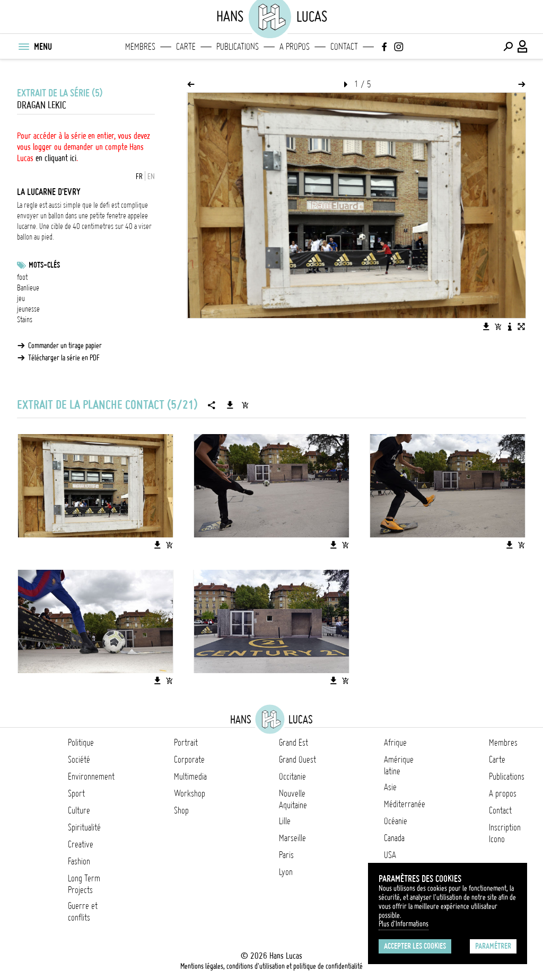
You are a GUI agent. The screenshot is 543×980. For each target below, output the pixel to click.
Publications (238, 47)
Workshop (190, 793)
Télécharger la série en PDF (64, 358)
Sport (76, 793)
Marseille (292, 838)
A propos (295, 47)
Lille (285, 821)
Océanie (396, 821)
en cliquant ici (56, 158)
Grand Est (294, 743)
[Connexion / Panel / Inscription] (523, 47)
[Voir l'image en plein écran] (521, 326)
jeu (21, 298)
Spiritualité (84, 827)
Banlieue (28, 288)
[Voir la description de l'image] (510, 326)
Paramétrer (493, 946)
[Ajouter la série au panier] (245, 405)
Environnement (91, 776)
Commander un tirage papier (65, 346)
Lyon (286, 872)
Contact (344, 47)
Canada (394, 838)
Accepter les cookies (415, 946)
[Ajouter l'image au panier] (498, 326)
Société (79, 760)
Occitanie (292, 776)
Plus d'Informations (404, 924)
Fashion (79, 861)
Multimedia (190, 776)
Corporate (189, 760)
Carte (186, 47)
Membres (140, 47)
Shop (181, 810)
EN (151, 176)
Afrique (395, 743)
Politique (81, 743)
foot (22, 277)
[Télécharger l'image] (486, 326)
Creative (81, 844)
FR (139, 176)
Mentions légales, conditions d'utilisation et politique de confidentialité (271, 966)
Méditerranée (405, 804)
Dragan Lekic (42, 105)
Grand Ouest (297, 760)
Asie (390, 787)
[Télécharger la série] (230, 405)
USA (390, 855)
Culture (79, 810)
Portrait (186, 743)
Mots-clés (44, 265)
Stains (25, 320)
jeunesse (28, 309)
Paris (286, 855)
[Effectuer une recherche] (508, 47)
